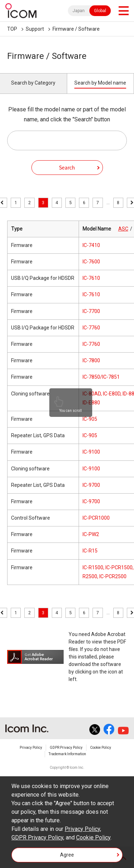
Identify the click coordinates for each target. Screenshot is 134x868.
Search (67, 167)
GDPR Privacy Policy (66, 748)
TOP (12, 29)
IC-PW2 (91, 534)
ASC (123, 229)
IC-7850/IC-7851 (101, 377)
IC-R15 (90, 551)
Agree (67, 855)
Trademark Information (67, 754)
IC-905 (90, 419)
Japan (79, 11)
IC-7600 (91, 262)
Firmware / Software (76, 29)
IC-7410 (91, 245)
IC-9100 (91, 452)
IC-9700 (91, 485)
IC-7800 (91, 360)
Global (100, 11)
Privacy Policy (31, 748)
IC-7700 (91, 311)
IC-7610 (91, 278)
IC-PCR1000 (96, 518)
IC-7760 (91, 328)
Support (35, 29)
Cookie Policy (101, 748)
